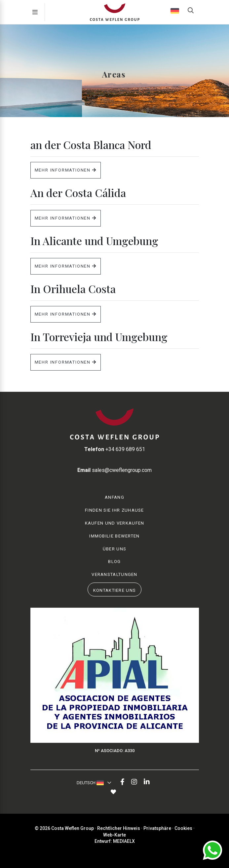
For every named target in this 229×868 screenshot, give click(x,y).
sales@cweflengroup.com (114, 470)
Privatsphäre (157, 828)
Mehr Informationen (66, 170)
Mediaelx (124, 841)
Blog (114, 562)
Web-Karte (114, 835)
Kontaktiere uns (115, 590)
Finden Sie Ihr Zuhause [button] (114, 510)
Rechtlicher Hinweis (119, 828)
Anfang (114, 497)
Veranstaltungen (114, 574)
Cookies (183, 828)
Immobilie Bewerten (114, 536)
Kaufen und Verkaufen (115, 523)
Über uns (114, 549)
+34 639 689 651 (115, 449)
